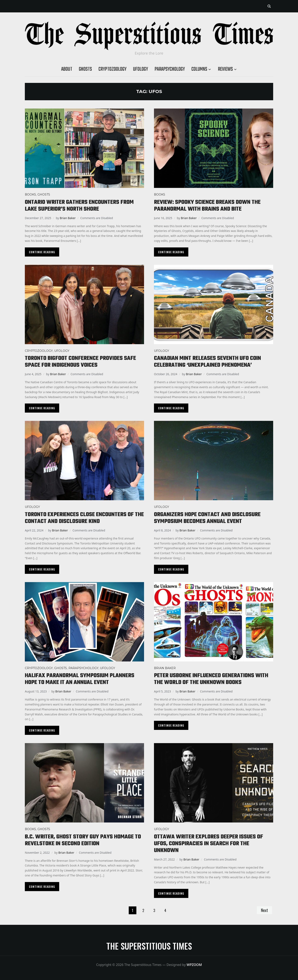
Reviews (225, 69)
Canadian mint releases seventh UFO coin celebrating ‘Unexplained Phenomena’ (207, 362)
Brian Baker (68, 218)
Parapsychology (170, 69)
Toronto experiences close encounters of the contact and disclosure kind (84, 518)
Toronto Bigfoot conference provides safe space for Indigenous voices (80, 362)
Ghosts (85, 69)
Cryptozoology (112, 69)
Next (264, 910)
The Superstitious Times (149, 946)
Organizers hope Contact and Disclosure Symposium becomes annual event (207, 518)
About (67, 69)
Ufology (141, 69)
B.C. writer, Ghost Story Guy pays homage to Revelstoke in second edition (83, 840)
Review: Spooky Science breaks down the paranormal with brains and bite (207, 206)
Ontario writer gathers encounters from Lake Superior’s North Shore (79, 206)
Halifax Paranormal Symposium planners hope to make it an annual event (80, 679)
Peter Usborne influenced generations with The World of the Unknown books (211, 679)
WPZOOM (194, 965)
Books (30, 195)
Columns (199, 69)
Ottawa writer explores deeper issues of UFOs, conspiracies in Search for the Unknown (208, 844)
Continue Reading (42, 252)
